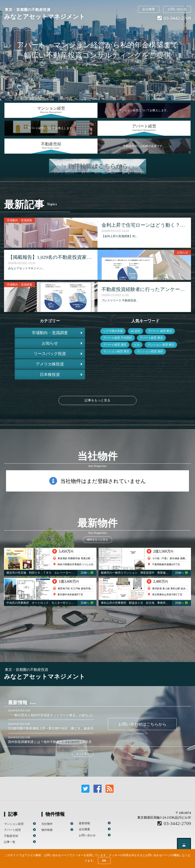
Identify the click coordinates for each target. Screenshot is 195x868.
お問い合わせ (177, 9)
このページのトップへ (184, 845)
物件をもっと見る (97, 540)
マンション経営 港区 (150, 351)
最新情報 (84, 823)
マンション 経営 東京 (161, 345)
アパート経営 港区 (115, 345)
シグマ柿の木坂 (113, 331)
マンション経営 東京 (116, 351)
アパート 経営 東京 (160, 331)
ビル (137, 345)
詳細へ (87, 573)
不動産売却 (11, 836)
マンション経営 (14, 824)
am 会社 (136, 331)
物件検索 (47, 830)
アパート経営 (12, 830)
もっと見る (83, 754)
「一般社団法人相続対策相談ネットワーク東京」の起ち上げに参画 (56, 715)
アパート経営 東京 (151, 338)
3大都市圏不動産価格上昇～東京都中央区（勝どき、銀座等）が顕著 (57, 728)
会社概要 (149, 9)
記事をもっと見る (97, 400)
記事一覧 (10, 842)
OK (104, 861)
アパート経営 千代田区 (118, 338)
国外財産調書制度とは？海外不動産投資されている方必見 (50, 742)
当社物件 (47, 824)
